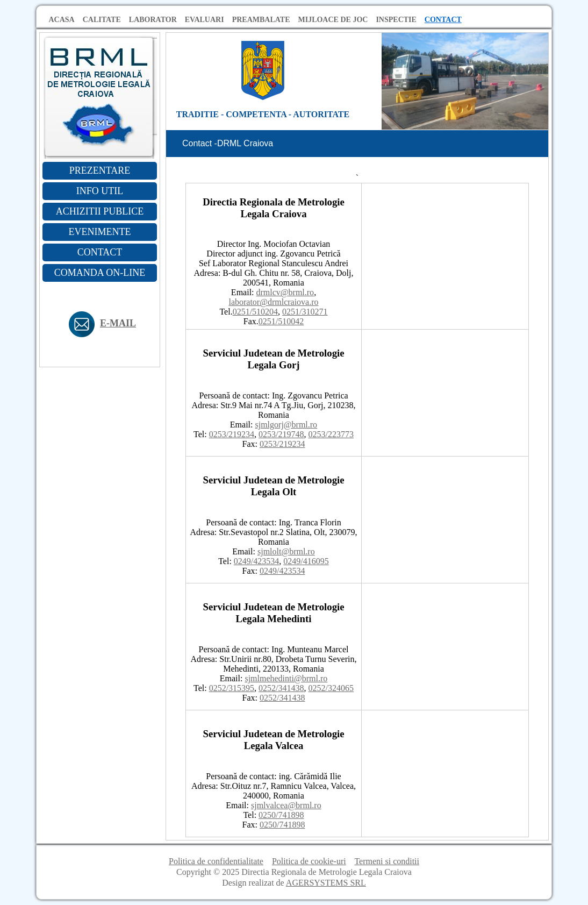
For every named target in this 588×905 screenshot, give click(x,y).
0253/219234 (232, 434)
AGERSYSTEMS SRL (326, 883)
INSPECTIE (396, 20)
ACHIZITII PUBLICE (100, 211)
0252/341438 (281, 688)
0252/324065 (331, 688)
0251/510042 (281, 321)
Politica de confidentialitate (216, 861)
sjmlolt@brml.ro (286, 551)
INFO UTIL (100, 191)
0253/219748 (281, 434)
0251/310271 (305, 312)
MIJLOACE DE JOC (333, 20)
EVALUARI (205, 20)
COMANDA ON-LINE (100, 273)
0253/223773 (331, 434)
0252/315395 (232, 688)
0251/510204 (255, 312)
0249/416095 (306, 561)
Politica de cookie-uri (309, 861)
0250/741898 (281, 815)
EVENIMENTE (100, 232)
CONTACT (443, 20)
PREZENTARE (100, 170)
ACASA (62, 20)
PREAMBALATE (261, 20)
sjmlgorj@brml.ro (286, 425)
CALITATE (102, 20)
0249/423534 (256, 561)
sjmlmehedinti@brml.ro (286, 678)
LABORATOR (153, 20)
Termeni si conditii (387, 861)
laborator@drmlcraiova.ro (273, 302)
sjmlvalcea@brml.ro (286, 805)
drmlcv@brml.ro (285, 292)
